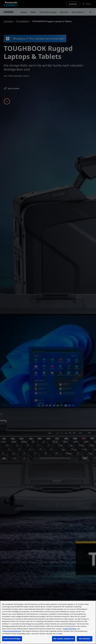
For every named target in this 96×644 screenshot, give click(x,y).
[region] (48, 622)
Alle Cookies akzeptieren (64, 639)
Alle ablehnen (85, 639)
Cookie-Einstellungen (12, 639)
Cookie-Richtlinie (69, 629)
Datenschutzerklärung (12, 631)
